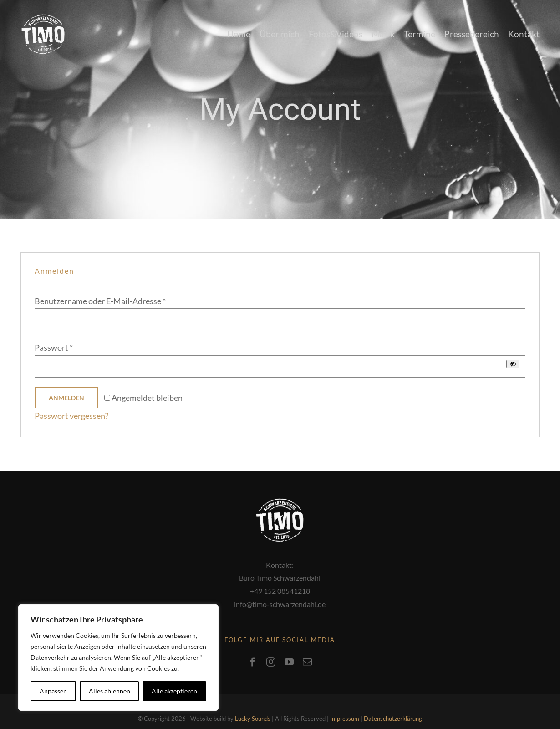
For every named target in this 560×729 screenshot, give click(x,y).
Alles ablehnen (109, 691)
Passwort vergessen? (71, 416)
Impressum (345, 704)
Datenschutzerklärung (393, 704)
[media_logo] (43, 18)
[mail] (307, 647)
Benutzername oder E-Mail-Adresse (100, 301)
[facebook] (253, 647)
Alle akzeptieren (174, 691)
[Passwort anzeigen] (513, 364)
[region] (118, 658)
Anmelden (66, 398)
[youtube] (289, 647)
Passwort (54, 347)
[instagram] (271, 647)
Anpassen (53, 691)
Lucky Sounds (253, 704)
